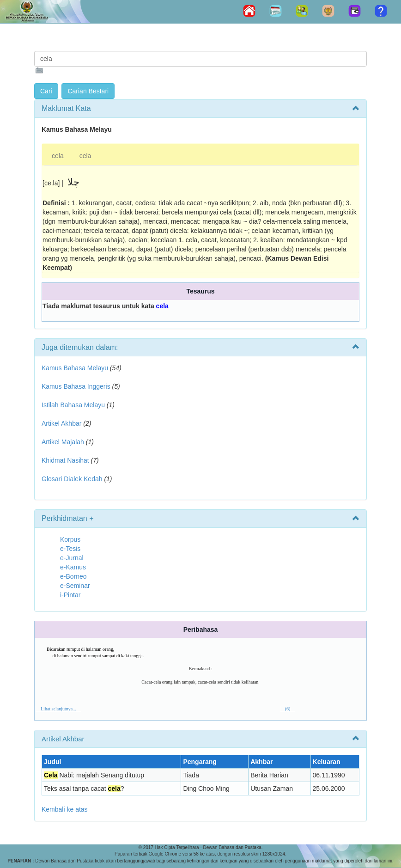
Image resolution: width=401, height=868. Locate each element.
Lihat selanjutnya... (58, 709)
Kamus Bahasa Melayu (76, 368)
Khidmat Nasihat (65, 460)
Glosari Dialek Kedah (72, 479)
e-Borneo (73, 576)
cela (58, 156)
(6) (288, 709)
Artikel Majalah (63, 442)
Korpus (70, 539)
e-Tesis (70, 549)
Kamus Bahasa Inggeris (76, 386)
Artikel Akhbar (61, 423)
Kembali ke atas (65, 809)
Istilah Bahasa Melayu (73, 405)
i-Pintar (70, 595)
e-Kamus (73, 567)
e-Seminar (75, 586)
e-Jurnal (72, 558)
